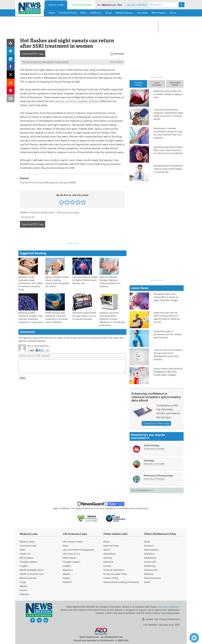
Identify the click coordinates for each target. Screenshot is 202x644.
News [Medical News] (23, 550)
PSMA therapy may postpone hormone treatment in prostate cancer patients (57, 317)
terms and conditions (168, 607)
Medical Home (56, 5)
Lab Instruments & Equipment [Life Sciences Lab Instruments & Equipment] (78, 550)
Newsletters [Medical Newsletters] (110, 554)
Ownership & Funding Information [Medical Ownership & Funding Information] (121, 582)
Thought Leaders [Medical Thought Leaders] (28, 562)
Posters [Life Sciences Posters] (66, 578)
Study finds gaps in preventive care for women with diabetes (168, 334)
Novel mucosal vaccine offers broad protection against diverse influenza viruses (167, 317)
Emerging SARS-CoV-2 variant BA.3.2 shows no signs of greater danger (166, 297)
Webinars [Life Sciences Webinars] (68, 570)
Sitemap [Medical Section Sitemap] (108, 558)
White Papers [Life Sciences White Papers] (70, 558)
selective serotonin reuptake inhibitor (77, 101)
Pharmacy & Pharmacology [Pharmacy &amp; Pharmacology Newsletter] (158, 476)
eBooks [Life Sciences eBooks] (66, 574)
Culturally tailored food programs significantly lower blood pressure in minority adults (168, 114)
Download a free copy (156, 423)
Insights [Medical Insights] (24, 566)
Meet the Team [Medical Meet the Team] (111, 546)
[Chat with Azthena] (194, 638)
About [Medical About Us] (106, 542)
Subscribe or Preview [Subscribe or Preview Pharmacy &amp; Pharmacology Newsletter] (154, 479)
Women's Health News (43, 212)
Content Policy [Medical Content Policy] (111, 578)
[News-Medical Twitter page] (39, 620)
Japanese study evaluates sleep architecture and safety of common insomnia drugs (31, 283)
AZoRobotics (150, 558)
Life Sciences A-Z (71, 554)
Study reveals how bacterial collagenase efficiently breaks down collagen (168, 372)
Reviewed (119, 54)
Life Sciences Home (81, 5)
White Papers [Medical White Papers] (27, 558)
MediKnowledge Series (32, 570)
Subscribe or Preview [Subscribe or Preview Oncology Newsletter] (154, 464)
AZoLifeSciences (152, 578)
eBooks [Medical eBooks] (23, 586)
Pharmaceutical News (68, 212)
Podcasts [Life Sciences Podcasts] (67, 582)
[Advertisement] (72, 236)
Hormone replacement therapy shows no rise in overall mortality (84, 316)
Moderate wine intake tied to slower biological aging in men (168, 94)
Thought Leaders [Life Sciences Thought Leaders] (71, 562)
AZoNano (149, 546)
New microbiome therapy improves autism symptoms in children (110, 282)
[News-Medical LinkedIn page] (46, 620)
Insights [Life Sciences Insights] (67, 566)
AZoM (147, 542)
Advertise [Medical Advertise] (108, 562)
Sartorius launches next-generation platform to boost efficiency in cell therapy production (112, 319)
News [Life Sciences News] (66, 546)
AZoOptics (149, 554)
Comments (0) (27, 217)
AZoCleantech (151, 550)
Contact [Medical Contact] (107, 566)
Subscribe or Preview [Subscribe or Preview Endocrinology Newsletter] (154, 449)
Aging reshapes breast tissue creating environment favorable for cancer (57, 282)
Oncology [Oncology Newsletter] (149, 460)
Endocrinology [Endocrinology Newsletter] (152, 445)
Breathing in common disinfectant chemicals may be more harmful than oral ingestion (168, 133)
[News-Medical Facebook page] (33, 620)
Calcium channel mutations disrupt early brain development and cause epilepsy (168, 355)
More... (174, 13)
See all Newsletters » (142, 490)
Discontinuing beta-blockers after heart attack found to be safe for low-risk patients (168, 150)
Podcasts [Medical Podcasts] (24, 594)
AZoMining (150, 566)
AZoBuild (149, 574)
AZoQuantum (151, 570)
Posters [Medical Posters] (23, 590)
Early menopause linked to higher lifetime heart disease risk (85, 280)
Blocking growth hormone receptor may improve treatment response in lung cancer (31, 317)
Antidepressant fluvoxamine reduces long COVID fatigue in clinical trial (168, 169)
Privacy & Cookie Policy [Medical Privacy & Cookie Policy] (115, 574)
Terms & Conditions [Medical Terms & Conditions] (114, 570)
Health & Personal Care (32, 574)
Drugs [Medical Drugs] (23, 582)
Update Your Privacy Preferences (161, 619)
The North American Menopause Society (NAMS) (45, 62)
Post (23, 378)
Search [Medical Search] (107, 550)
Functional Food (28, 546)
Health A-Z (25, 554)
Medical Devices (28, 578)
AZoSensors (150, 562)
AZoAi (147, 582)
